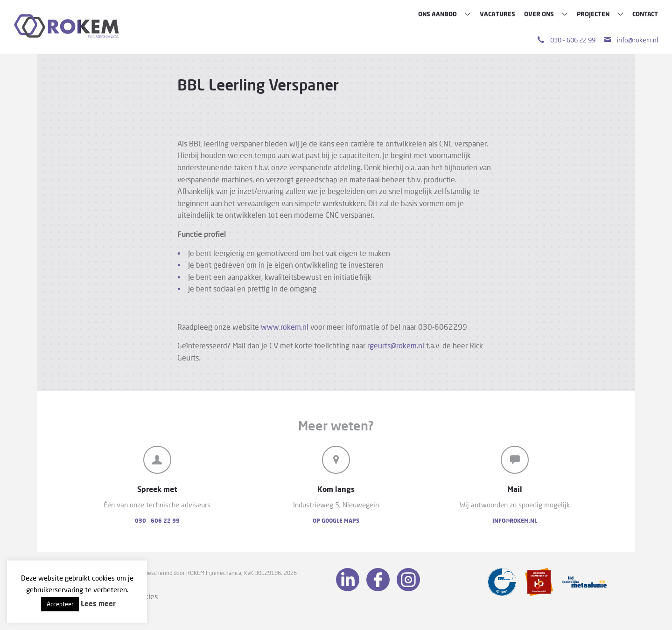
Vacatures (497, 14)
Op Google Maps (336, 521)
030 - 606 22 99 (567, 40)
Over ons (546, 14)
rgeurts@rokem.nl (396, 345)
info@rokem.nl (631, 40)
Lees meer (98, 603)
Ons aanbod (444, 14)
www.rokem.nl (285, 327)
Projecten (600, 14)
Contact (645, 14)
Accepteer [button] (60, 604)
